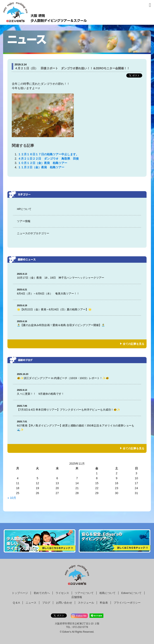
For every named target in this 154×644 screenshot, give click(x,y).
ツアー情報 (24, 221)
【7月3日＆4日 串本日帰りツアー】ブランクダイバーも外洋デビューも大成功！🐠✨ (77, 408)
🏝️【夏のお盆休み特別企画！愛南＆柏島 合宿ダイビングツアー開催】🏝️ (77, 323)
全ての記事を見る (134, 344)
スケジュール (86, 603)
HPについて (24, 209)
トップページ (20, 593)
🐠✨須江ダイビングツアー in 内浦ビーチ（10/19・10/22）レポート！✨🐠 (77, 376)
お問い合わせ (64, 603)
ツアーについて (84, 593)
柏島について (107, 593)
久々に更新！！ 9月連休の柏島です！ (77, 392)
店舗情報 (77, 597)
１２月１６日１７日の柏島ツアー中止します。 (48, 154)
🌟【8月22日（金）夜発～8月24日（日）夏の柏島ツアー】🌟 (77, 307)
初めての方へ (42, 593)
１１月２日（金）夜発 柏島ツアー (43, 167)
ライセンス (62, 593)
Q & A (16, 603)
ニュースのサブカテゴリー (33, 233)
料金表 (104, 603)
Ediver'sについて (131, 593)
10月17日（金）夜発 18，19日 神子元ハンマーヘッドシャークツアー (77, 276)
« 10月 (12, 498)
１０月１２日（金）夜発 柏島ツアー (43, 163)
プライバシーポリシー (127, 603)
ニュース (31, 603)
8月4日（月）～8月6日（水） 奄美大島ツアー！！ (77, 291)
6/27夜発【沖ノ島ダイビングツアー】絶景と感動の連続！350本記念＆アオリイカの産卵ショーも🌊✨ (77, 426)
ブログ (46, 603)
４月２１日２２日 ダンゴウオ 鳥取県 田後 (48, 159)
